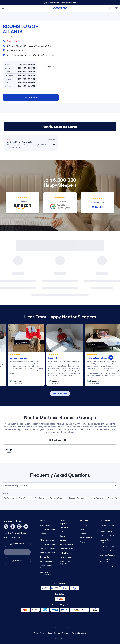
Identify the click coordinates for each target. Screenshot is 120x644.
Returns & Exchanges (77, 498)
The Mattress (40, 498)
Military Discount (46, 561)
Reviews (63, 540)
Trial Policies (64, 553)
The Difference (25, 498)
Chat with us (17, 544)
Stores (82, 529)
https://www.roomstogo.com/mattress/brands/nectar (32, 55)
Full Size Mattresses (47, 540)
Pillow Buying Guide (107, 547)
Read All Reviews (60, 393)
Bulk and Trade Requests (65, 563)
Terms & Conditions (79, 633)
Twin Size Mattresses (47, 544)
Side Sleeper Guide (107, 551)
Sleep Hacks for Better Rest (106, 560)
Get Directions (31, 97)
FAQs (62, 532)
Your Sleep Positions (107, 555)
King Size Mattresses (47, 529)
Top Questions (9, 498)
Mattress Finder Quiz (47, 553)
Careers (83, 534)
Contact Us (64, 528)
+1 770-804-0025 (15, 51)
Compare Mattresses (47, 548)
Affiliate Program (86, 538)
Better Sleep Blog (106, 566)
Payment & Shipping (57, 498)
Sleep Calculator (106, 532)
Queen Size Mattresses (44, 535)
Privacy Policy (39, 633)
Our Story (83, 525)
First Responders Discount (46, 567)
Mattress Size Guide (107, 536)
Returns (63, 536)
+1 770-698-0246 (13, 147)
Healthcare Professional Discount (48, 573)
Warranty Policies (66, 557)
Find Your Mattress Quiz (107, 526)
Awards (82, 542)
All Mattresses (45, 525)
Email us (17, 561)
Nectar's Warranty (96, 498)
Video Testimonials (67, 545)
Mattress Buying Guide (106, 541)
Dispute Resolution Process (58, 633)
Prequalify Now (71, 3)
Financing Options (66, 549)
